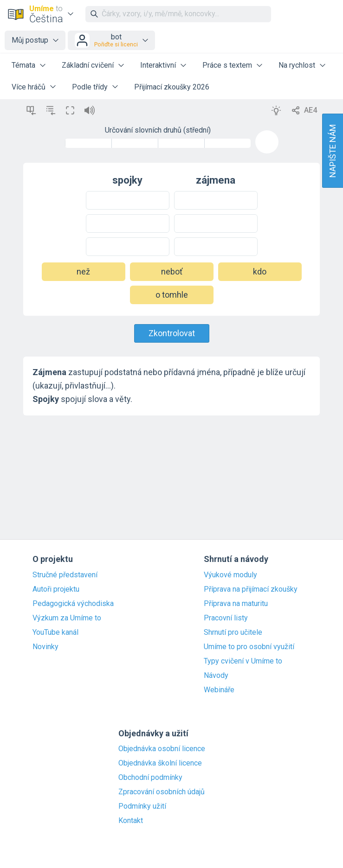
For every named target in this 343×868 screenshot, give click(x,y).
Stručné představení (65, 575)
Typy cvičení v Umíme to (243, 661)
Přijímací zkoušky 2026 (172, 87)
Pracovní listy (226, 618)
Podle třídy (90, 87)
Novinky (45, 647)
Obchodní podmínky (150, 778)
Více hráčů (29, 87)
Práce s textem (227, 65)
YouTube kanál (55, 632)
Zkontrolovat (172, 333)
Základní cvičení (88, 65)
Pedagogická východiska (73, 604)
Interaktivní (158, 65)
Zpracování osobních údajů (162, 792)
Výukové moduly (230, 575)
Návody (216, 676)
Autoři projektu (56, 589)
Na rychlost (297, 65)
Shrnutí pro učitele (233, 632)
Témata (23, 65)
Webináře (219, 690)
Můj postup (30, 40)
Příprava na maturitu (236, 604)
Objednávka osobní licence (162, 749)
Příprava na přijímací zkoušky (251, 589)
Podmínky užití (142, 806)
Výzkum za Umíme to (67, 618)
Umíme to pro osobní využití (249, 647)
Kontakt (131, 821)
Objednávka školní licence (160, 763)
